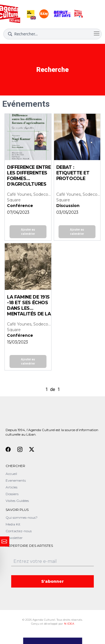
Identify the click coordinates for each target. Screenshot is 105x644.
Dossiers (12, 494)
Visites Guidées (17, 501)
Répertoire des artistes (29, 546)
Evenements (16, 480)
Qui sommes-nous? (22, 517)
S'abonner (53, 581)
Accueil (11, 474)
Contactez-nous (19, 531)
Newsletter (14, 538)
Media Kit (13, 524)
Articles (11, 487)
